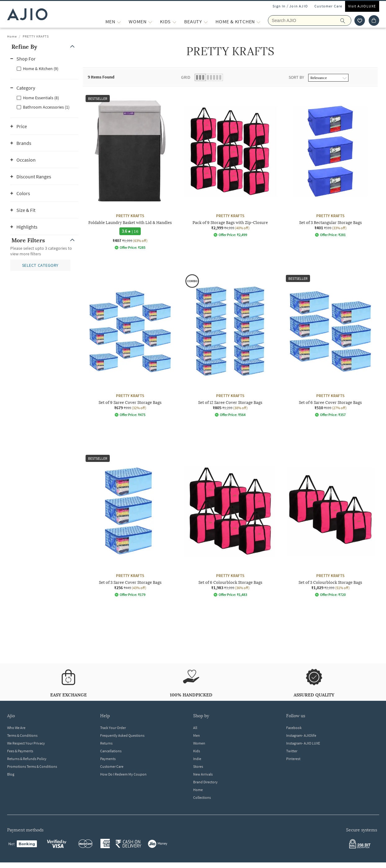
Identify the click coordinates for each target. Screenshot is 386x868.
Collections (202, 797)
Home (12, 36)
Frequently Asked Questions (122, 735)
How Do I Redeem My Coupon (123, 774)
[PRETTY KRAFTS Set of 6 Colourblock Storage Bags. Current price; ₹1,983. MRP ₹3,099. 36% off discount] (230, 525)
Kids (197, 751)
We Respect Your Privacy (26, 743)
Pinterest (293, 759)
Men (197, 735)
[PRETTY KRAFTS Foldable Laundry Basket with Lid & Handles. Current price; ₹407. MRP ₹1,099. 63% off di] (130, 171)
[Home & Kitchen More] (258, 22)
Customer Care (328, 6)
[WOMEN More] (150, 22)
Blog (11, 774)
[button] (44, 47)
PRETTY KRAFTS (36, 36)
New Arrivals (203, 774)
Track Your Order (113, 728)
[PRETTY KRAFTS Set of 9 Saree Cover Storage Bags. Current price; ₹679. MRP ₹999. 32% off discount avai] (130, 345)
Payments (108, 759)
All (195, 728)
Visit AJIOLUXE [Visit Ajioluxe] (362, 6)
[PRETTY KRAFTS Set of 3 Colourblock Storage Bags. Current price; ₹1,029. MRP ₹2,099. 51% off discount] (330, 525)
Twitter (292, 751)
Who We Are (16, 728)
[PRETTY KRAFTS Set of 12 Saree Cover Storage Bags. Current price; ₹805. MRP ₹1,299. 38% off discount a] (230, 345)
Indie (197, 759)
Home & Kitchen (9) (41, 69)
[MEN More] (119, 22)
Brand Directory (205, 782)
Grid (186, 77)
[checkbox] (44, 68)
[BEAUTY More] (206, 22)
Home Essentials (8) (41, 98)
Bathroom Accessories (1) (46, 107)
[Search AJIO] (310, 20)
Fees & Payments (20, 751)
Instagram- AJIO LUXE (303, 743)
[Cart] (374, 20)
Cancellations (111, 751)
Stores (198, 766)
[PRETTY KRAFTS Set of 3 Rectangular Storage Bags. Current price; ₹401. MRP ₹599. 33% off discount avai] (330, 165)
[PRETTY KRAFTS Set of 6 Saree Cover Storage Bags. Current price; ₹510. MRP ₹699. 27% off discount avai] (330, 345)
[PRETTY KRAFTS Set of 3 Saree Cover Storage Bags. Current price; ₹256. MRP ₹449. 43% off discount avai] (130, 525)
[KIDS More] (174, 22)
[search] (346, 20)
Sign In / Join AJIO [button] (290, 6)
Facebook (294, 728)
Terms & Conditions (22, 735)
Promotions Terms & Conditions (32, 766)
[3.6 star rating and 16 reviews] (130, 231)
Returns (106, 743)
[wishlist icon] (360, 20)
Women (199, 743)
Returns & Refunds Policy (27, 759)
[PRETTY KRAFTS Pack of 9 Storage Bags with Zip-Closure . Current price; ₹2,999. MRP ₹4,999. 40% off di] (230, 165)
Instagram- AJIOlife (301, 735)
